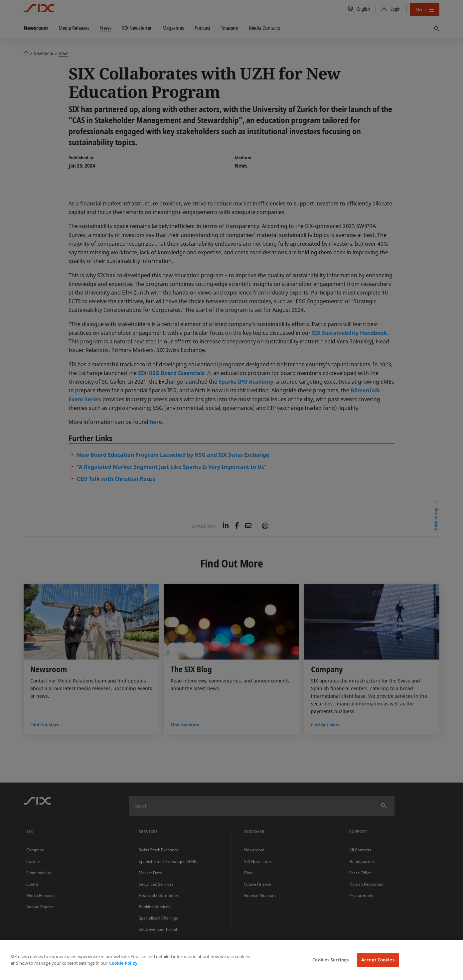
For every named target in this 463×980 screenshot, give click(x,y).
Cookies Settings (331, 960)
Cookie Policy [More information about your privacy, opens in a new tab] (123, 963)
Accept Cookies (378, 960)
